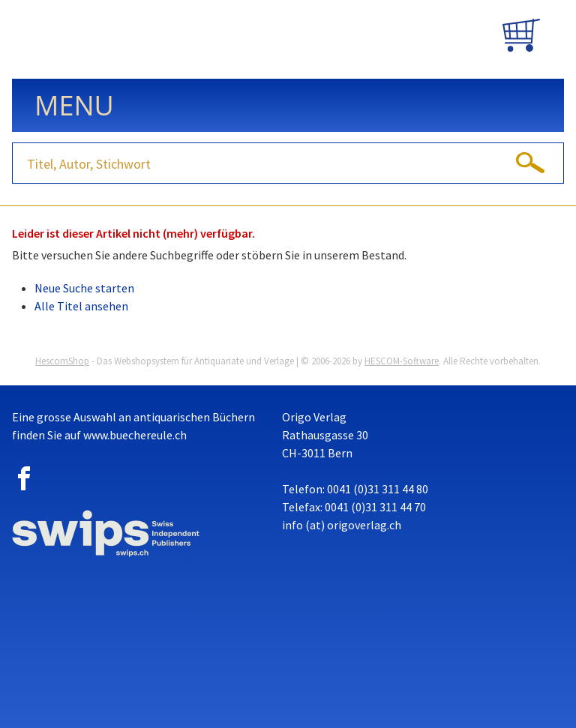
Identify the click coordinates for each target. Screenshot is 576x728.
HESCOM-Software (402, 361)
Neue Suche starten (84, 288)
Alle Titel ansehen (81, 306)
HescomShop (62, 361)
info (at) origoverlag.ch (342, 525)
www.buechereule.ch (135, 435)
